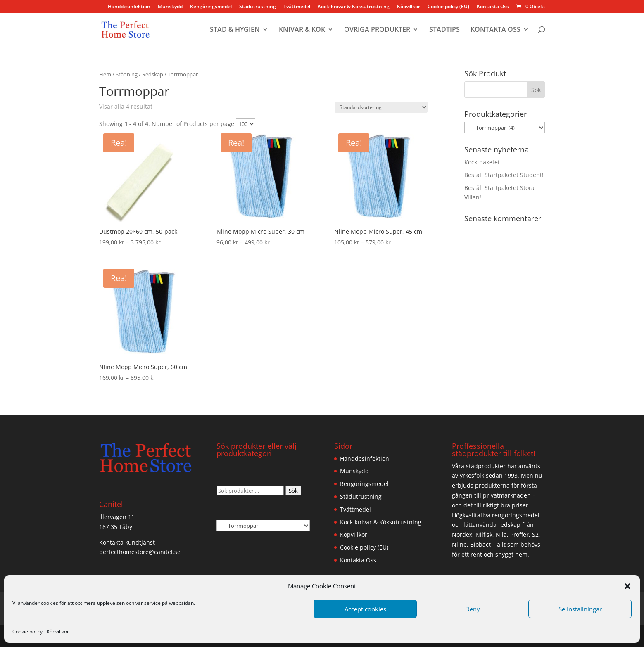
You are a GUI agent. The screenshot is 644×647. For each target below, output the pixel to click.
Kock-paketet (482, 162)
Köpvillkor (58, 632)
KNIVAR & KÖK (302, 30)
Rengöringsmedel (211, 7)
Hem (105, 74)
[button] (627, 586)
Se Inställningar (580, 609)
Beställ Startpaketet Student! (504, 175)
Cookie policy (27, 632)
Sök (293, 491)
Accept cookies (365, 609)
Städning (127, 74)
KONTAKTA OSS (495, 30)
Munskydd (170, 7)
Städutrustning (258, 7)
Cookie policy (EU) (448, 7)
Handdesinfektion (129, 7)
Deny (473, 609)
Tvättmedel (297, 7)
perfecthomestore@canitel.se (140, 552)
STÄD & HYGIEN (235, 30)
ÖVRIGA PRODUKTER (377, 30)
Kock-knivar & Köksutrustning (354, 7)
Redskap (153, 74)
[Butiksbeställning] (381, 107)
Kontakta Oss (493, 7)
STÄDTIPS (444, 30)
